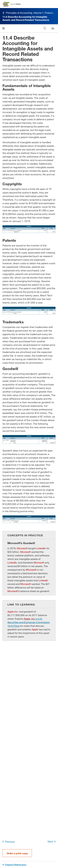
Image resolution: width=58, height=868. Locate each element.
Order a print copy (17, 853)
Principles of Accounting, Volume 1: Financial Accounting (29, 13)
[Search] (45, 28)
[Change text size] (53, 28)
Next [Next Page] (52, 842)
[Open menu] (3, 28)
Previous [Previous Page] (8, 842)
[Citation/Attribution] (29, 865)
